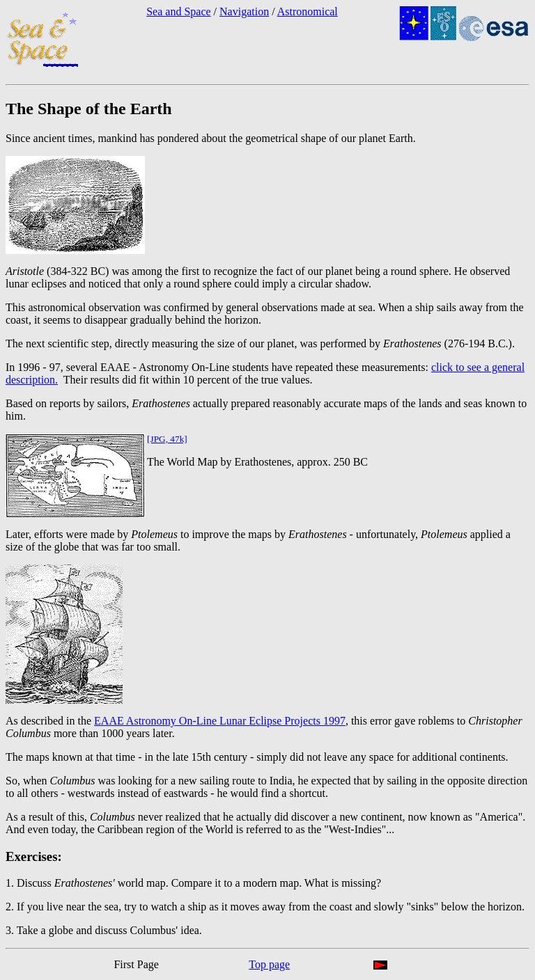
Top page (269, 964)
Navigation (244, 11)
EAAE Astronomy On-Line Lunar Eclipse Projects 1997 (220, 721)
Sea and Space (178, 11)
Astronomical (308, 11)
